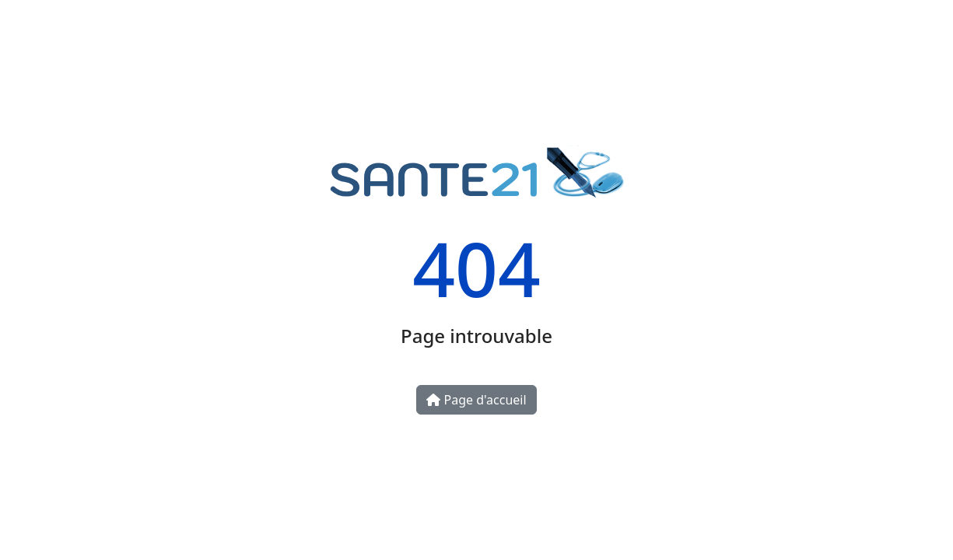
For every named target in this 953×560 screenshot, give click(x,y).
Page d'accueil (476, 400)
